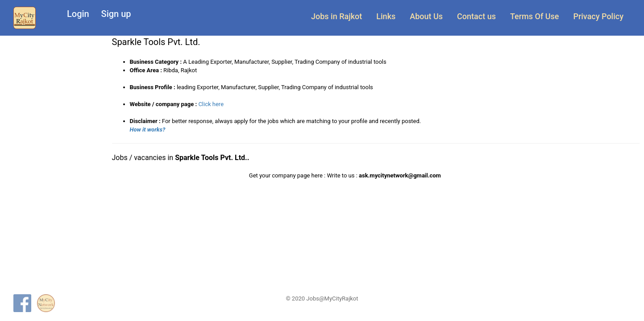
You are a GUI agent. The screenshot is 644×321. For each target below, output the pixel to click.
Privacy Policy (598, 16)
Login (78, 14)
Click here (211, 104)
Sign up (116, 14)
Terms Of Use (534, 16)
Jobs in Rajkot (337, 16)
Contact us (476, 16)
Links (386, 16)
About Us (426, 16)
